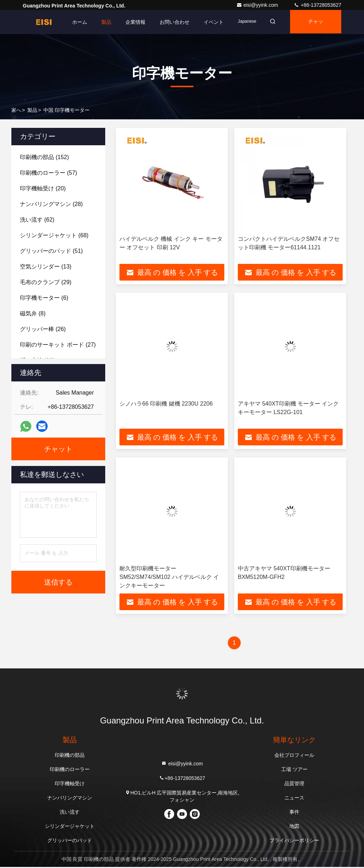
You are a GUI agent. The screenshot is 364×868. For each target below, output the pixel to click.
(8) (33, 313)
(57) (49, 173)
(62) (37, 220)
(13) (46, 267)
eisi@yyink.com (258, 5)
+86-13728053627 (317, 5)
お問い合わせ (170, 22)
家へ (16, 110)
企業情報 (131, 22)
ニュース (294, 799)
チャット (315, 27)
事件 (294, 813)
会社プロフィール (294, 756)
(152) (44, 157)
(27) (58, 345)
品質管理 (294, 785)
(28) (51, 204)
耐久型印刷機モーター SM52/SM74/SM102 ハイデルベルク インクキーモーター (169, 578)
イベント (209, 22)
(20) (43, 188)
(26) (43, 329)
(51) (51, 251)
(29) (46, 282)
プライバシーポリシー (294, 841)
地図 (294, 827)
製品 (102, 22)
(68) (54, 235)
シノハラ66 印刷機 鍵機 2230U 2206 (166, 404)
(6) (44, 298)
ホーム (75, 22)
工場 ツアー (294, 770)
